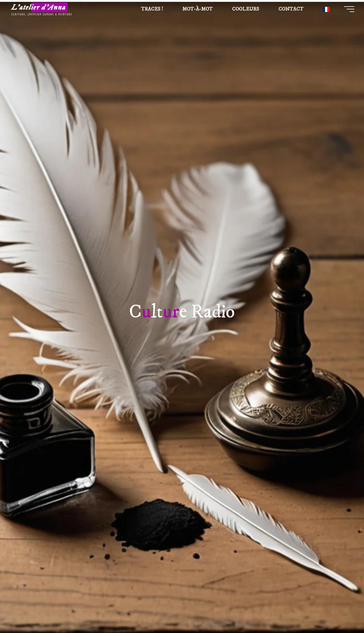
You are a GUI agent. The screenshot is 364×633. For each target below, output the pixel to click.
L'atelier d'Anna (41, 8)
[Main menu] (347, 10)
